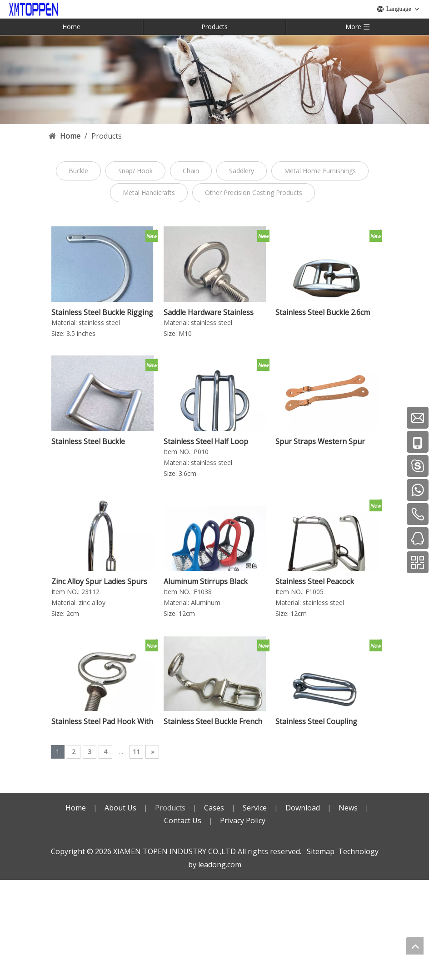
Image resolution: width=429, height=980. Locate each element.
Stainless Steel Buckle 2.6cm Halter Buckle (323, 312)
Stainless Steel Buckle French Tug (213, 721)
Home (71, 27)
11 (136, 752)
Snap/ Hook (135, 171)
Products (214, 27)
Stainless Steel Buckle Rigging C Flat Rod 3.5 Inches (102, 312)
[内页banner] (214, 79)
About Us (120, 808)
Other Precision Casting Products (254, 192)
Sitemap (321, 851)
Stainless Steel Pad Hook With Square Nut (102, 721)
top (415, 946)
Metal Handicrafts (149, 192)
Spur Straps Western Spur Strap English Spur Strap (320, 441)
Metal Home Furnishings (320, 171)
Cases (214, 808)
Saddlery (242, 171)
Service (255, 808)
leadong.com (220, 865)
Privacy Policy (243, 820)
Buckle (78, 171)
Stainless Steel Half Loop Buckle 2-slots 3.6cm (206, 441)
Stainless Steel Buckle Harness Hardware (88, 441)
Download (303, 808)
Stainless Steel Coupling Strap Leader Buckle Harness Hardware (325, 721)
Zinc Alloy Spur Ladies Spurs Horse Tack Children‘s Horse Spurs (100, 581)
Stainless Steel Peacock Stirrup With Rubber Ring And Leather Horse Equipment (326, 581)
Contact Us (183, 820)
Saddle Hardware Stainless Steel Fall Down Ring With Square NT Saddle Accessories (209, 312)
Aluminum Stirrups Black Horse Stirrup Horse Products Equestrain (214, 581)
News (348, 808)
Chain (191, 171)
